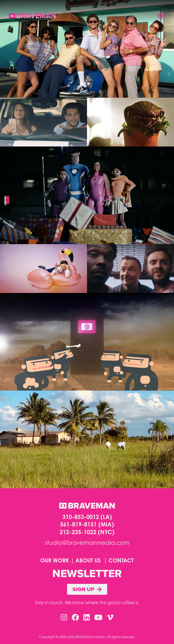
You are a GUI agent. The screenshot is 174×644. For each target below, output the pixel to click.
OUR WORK (55, 560)
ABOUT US (88, 560)
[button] (160, 15)
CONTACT (121, 560)
